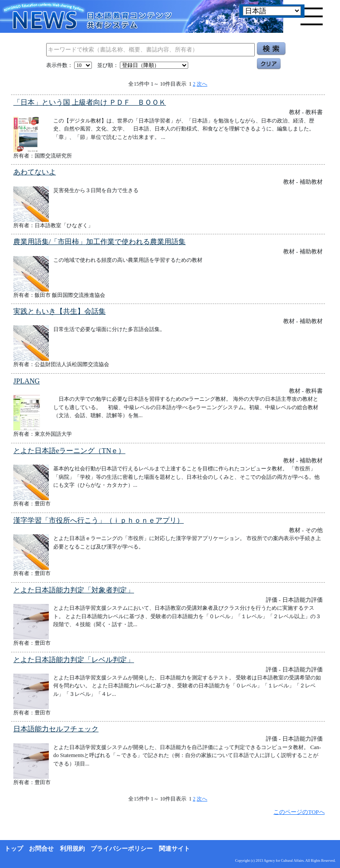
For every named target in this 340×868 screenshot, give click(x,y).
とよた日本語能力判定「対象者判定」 (74, 590)
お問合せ (41, 849)
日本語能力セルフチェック (56, 729)
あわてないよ (35, 172)
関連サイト (174, 849)
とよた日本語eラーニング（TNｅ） (69, 451)
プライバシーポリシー (122, 849)
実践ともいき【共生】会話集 (59, 311)
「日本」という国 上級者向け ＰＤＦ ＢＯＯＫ (90, 102)
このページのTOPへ (299, 812)
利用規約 (72, 849)
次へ (202, 84)
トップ (14, 849)
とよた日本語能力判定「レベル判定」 (74, 660)
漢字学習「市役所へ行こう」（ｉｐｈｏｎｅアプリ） (99, 520)
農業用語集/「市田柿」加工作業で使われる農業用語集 (99, 242)
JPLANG (27, 381)
